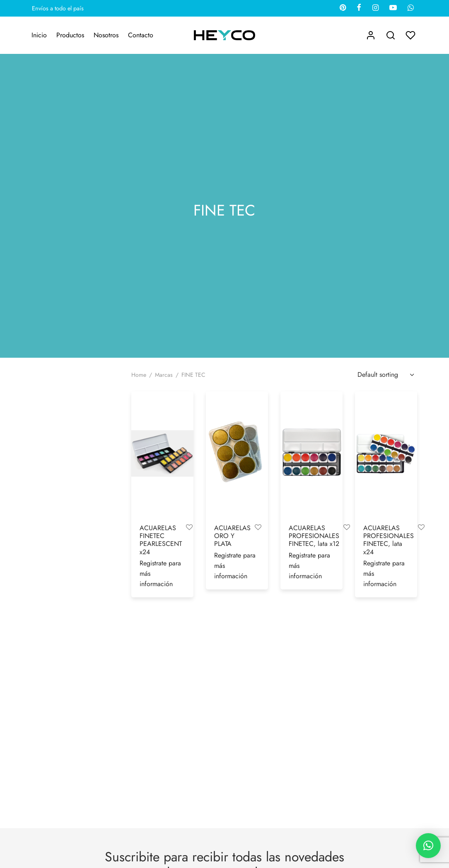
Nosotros (106, 35)
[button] (428, 846)
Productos (70, 35)
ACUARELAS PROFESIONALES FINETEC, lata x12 (314, 536)
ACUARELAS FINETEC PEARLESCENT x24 (161, 540)
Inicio (39, 35)
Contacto (141, 35)
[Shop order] (385, 375)
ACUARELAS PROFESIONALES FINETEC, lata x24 (389, 540)
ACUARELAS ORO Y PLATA (232, 536)
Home (139, 375)
